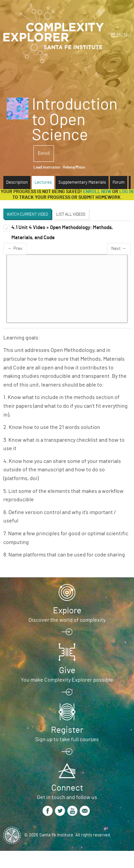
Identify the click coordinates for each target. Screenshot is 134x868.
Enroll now (97, 192)
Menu (124, 35)
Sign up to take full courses (67, 739)
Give (67, 671)
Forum (119, 183)
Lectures (43, 183)
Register (67, 730)
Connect (67, 788)
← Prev (15, 249)
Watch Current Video (27, 214)
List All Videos (71, 214)
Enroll (44, 153)
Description (17, 183)
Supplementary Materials (82, 183)
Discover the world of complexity (67, 620)
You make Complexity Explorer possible (67, 680)
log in (126, 192)
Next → (119, 249)
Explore (67, 611)
